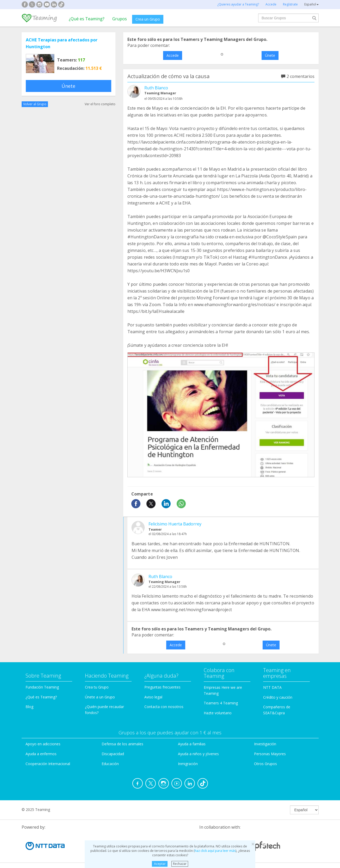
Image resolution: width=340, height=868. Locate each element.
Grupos (120, 19)
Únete (68, 86)
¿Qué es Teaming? (87, 19)
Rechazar (180, 864)
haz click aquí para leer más (215, 851)
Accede (173, 55)
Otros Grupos (265, 764)
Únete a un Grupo (100, 697)
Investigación (265, 744)
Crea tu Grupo (97, 687)
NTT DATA (272, 687)
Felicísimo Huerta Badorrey (175, 524)
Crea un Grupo (148, 19)
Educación (110, 764)
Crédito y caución (278, 697)
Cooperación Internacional (48, 764)
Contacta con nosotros (164, 707)
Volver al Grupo (35, 104)
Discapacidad (113, 754)
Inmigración (188, 764)
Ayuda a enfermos (41, 754)
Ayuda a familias (192, 744)
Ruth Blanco (156, 88)
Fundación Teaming (42, 687)
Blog (29, 707)
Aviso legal (153, 697)
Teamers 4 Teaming (221, 703)
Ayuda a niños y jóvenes (198, 754)
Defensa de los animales (122, 744)
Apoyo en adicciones (43, 744)
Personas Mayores (270, 754)
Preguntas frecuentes (162, 687)
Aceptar (160, 864)
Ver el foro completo (100, 104)
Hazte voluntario (218, 713)
